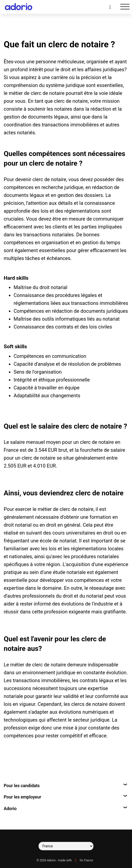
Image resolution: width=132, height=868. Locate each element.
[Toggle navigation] (125, 7)
